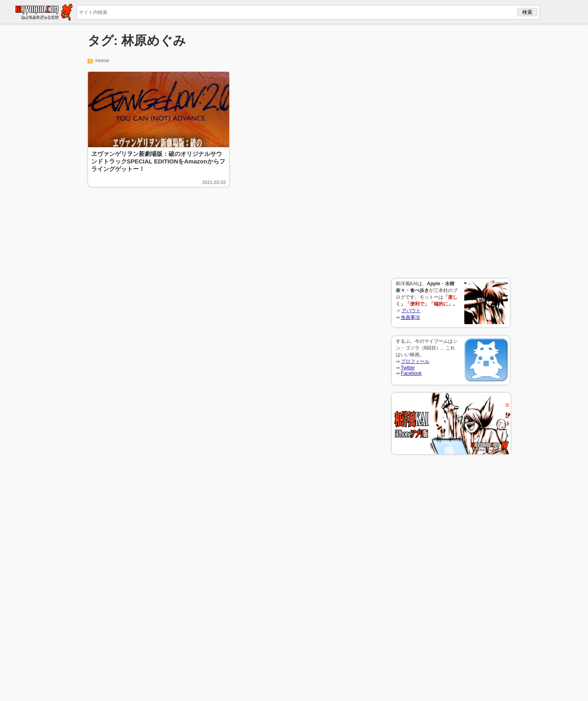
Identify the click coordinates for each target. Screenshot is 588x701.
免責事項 (410, 317)
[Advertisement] (451, 151)
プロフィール (415, 361)
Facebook (411, 373)
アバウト (411, 311)
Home (102, 60)
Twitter (408, 368)
